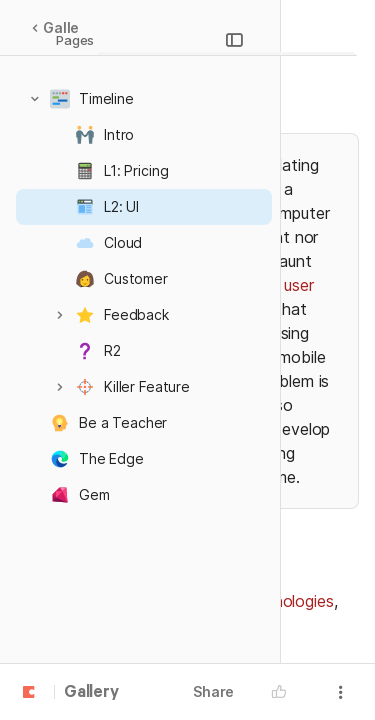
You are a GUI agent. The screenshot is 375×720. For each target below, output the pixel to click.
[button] (35, 99)
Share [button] (213, 691)
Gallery (62, 27)
